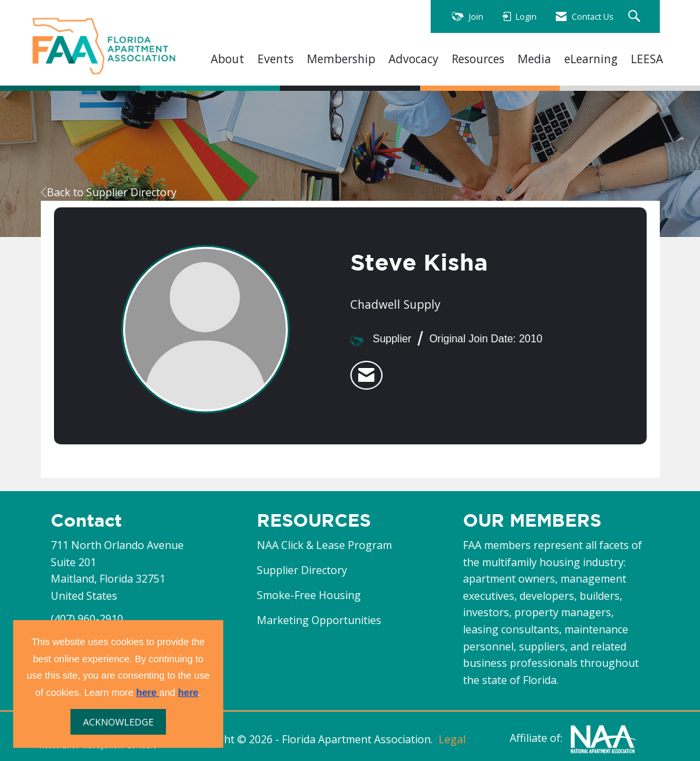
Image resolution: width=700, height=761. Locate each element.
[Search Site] (636, 17)
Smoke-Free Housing (309, 595)
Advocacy (414, 59)
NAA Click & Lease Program (324, 545)
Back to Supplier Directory (109, 192)
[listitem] (366, 375)
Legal (452, 739)
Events (276, 59)
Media (534, 59)
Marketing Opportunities (319, 620)
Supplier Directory (302, 570)
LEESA (647, 59)
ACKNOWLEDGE (118, 722)
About (228, 59)
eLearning (591, 59)
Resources (478, 59)
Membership (341, 59)
